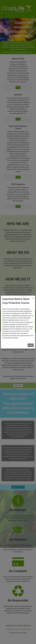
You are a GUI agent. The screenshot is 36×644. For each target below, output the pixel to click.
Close (31, 345)
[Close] (33, 298)
